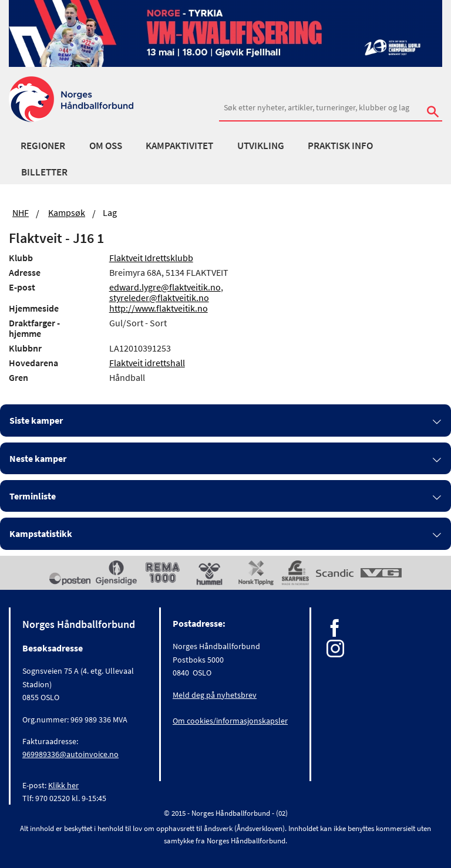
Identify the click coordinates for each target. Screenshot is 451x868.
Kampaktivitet (179, 146)
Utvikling (261, 146)
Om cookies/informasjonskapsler (230, 721)
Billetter (44, 172)
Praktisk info (340, 146)
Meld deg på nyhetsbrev (215, 695)
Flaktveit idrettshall (147, 363)
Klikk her (63, 785)
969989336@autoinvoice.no (70, 754)
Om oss (106, 146)
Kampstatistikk (41, 533)
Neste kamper (38, 458)
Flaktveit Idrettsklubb (151, 258)
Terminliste (33, 496)
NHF (21, 212)
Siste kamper (36, 420)
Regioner (43, 146)
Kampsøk (67, 212)
